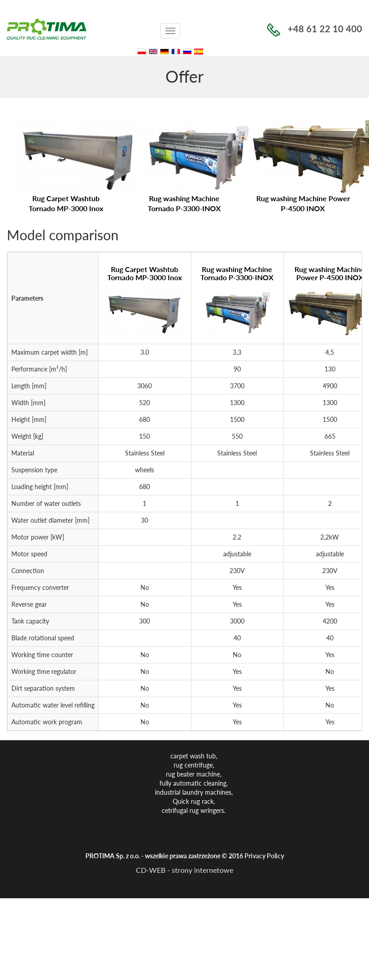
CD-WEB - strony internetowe (184, 870)
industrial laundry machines (193, 792)
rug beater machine (193, 774)
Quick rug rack (193, 801)
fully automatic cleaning (193, 783)
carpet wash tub (193, 756)
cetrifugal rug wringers (193, 810)
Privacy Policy (264, 856)
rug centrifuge (193, 765)
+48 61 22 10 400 (314, 29)
